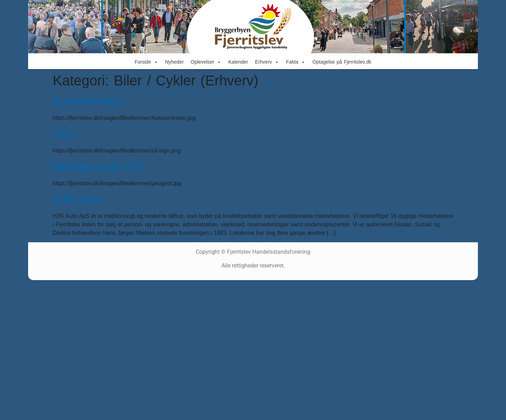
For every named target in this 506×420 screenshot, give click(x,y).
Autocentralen (87, 101)
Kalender (238, 62)
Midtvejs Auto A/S (98, 167)
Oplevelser (206, 62)
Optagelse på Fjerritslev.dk (342, 62)
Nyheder (174, 62)
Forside (146, 62)
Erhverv (267, 62)
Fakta (296, 62)
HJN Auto (77, 199)
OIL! (63, 134)
